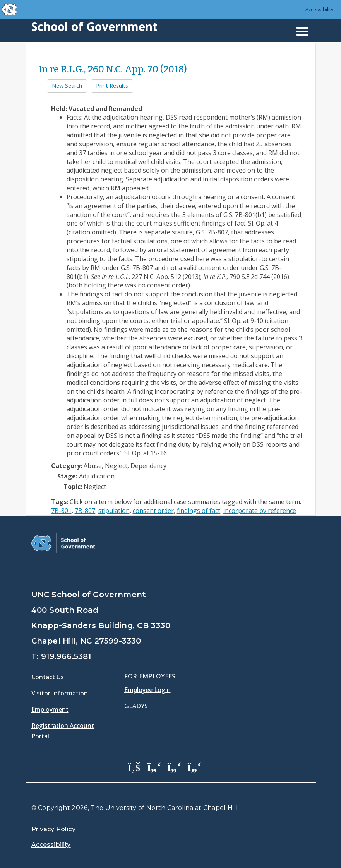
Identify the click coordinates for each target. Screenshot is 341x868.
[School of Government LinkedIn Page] (175, 766)
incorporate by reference (260, 511)
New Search (67, 86)
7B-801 (61, 511)
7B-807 (85, 511)
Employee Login (147, 690)
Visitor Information (60, 693)
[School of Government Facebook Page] (134, 766)
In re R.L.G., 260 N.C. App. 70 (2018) (113, 69)
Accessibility (320, 9)
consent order (153, 511)
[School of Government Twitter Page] (154, 766)
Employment (50, 709)
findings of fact (199, 511)
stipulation (114, 511)
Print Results (112, 86)
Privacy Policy (53, 829)
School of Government (94, 26)
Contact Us (48, 677)
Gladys (136, 706)
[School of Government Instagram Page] (195, 766)
